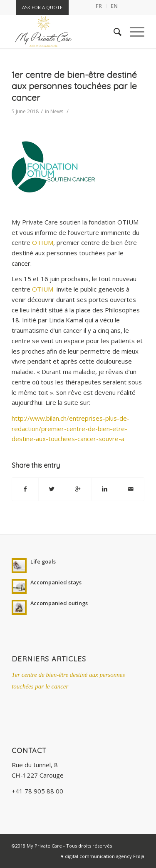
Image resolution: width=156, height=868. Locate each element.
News (57, 111)
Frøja (139, 856)
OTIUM (43, 242)
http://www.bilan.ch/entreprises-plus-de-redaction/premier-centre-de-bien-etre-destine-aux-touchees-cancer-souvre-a (71, 429)
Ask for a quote (42, 7)
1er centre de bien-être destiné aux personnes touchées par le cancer (74, 86)
